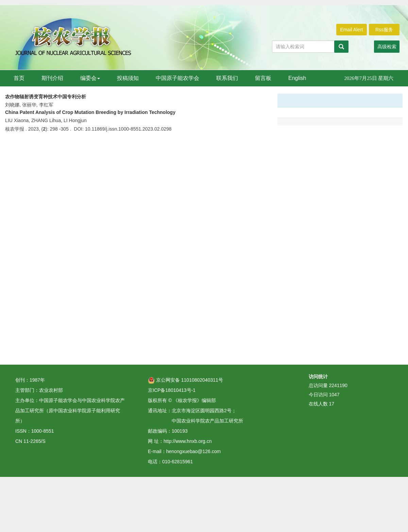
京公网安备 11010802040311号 (185, 380)
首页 (19, 78)
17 (331, 404)
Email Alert (352, 30)
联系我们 (227, 78)
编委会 (90, 78)
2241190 (338, 385)
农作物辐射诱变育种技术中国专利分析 (46, 97)
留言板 (263, 78)
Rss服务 (384, 30)
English (297, 78)
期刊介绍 (52, 78)
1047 (334, 395)
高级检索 (387, 47)
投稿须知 (128, 78)
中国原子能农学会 (177, 78)
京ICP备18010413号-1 (172, 390)
